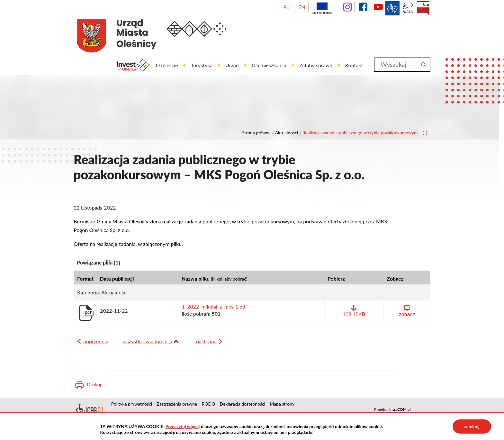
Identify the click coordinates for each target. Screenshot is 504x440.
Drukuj (94, 384)
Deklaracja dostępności (89, 409)
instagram (347, 7)
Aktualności (287, 133)
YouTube (378, 7)
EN (302, 7)
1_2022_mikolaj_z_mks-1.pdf (214, 307)
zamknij (472, 426)
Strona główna (256, 133)
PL (286, 7)
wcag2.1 (408, 8)
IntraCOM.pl (400, 409)
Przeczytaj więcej (183, 426)
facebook (363, 7)
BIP (423, 8)
